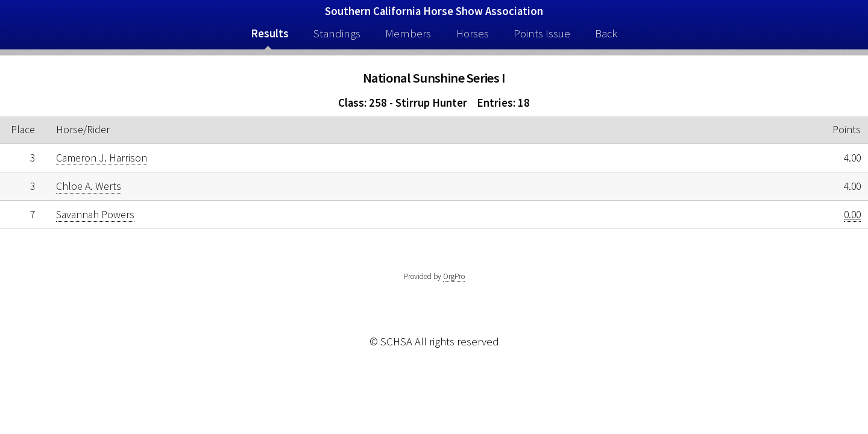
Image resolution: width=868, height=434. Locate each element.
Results (270, 33)
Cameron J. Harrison (102, 158)
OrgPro (454, 276)
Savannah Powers (95, 215)
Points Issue (542, 33)
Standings (337, 33)
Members (408, 33)
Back (606, 33)
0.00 (852, 215)
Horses (473, 33)
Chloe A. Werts (89, 186)
